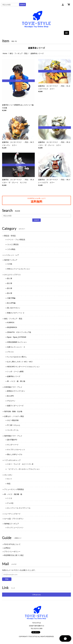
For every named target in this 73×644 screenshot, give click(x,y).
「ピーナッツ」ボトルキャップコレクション (23, 469)
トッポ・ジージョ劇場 (15, 371)
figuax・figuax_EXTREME (17, 337)
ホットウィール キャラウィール (19, 508)
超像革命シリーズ (14, 376)
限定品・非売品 (10, 236)
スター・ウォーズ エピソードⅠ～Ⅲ (20, 464)
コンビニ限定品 (13, 244)
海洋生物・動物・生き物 (13, 411)
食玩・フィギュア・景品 (19, 53)
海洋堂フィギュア (11, 260)
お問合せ (7, 548)
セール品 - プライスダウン (14, 519)
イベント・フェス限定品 (16, 240)
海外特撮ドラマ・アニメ (13, 436)
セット (10, 479)
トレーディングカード (12, 514)
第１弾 (10, 278)
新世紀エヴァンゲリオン (16, 391)
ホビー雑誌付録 (13, 420)
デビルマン (11, 401)
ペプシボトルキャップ (12, 460)
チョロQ (10, 503)
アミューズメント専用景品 (14, 489)
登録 (7, 579)
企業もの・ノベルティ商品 (14, 416)
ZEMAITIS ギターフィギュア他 (19, 332)
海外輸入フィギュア (12, 524)
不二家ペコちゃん (14, 425)
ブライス (10, 352)
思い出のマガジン (14, 308)
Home (5, 53)
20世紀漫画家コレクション (17, 342)
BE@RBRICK (12, 327)
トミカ (10, 498)
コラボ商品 (11, 249)
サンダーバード (13, 445)
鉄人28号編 (11, 303)
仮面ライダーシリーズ (15, 406)
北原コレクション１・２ (16, 347)
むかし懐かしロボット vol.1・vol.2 (20, 362)
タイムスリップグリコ (12, 275)
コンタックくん (13, 430)
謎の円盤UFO (12, 440)
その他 (10, 264)
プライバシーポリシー (12, 552)
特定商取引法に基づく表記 (14, 555)
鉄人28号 (10, 396)
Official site (36, 595)
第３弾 (10, 288)
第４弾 (10, 293)
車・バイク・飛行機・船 (13, 494)
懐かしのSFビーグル (15, 454)
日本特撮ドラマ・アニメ (13, 387)
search (23, 5)
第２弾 (10, 283)
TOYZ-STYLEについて (12, 544)
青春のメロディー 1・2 (16, 313)
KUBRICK (11, 322)
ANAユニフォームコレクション (19, 269)
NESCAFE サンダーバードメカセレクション (23, 367)
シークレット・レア (12, 255)
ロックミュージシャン (15, 527)
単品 (9, 484)
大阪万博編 (11, 298)
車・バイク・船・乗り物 (16, 381)
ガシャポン (8, 475)
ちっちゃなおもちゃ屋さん (17, 357)
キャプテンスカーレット (16, 450)
